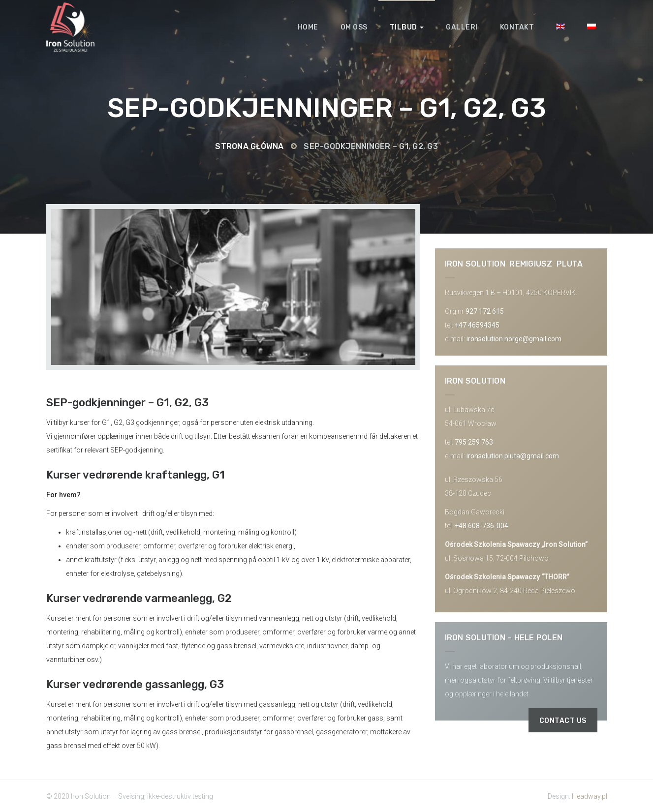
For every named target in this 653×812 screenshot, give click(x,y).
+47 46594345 (477, 325)
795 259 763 (474, 442)
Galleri (462, 27)
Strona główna (249, 146)
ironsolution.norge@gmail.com (514, 339)
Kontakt (517, 27)
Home (308, 27)
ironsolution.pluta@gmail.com (513, 456)
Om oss (354, 27)
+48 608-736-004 (482, 526)
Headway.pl (590, 796)
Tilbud (407, 27)
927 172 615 (485, 311)
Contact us (563, 721)
